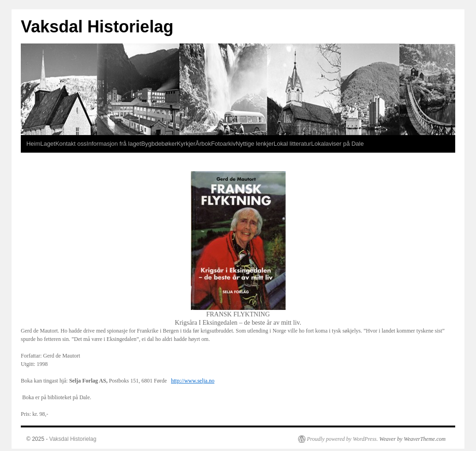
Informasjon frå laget (114, 144)
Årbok (203, 144)
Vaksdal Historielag (97, 27)
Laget (48, 144)
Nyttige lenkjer (255, 144)
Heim (33, 144)
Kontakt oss (71, 144)
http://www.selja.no (193, 381)
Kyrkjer (186, 144)
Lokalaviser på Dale (337, 144)
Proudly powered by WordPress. (342, 439)
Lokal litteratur (292, 144)
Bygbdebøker (159, 144)
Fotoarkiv (223, 144)
